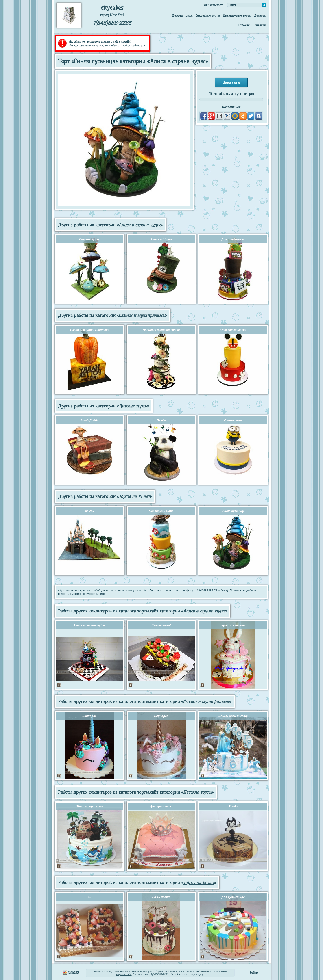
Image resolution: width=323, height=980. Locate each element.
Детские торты (182, 15)
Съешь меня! (161, 625)
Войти (254, 973)
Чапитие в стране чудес (161, 330)
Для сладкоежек (233, 239)
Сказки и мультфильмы (142, 315)
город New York (112, 15)
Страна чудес (89, 239)
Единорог (89, 716)
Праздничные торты (237, 15)
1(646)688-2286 (112, 23)
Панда (161, 420)
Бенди (233, 806)
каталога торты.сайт (131, 590)
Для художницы (233, 897)
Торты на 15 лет (134, 496)
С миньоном (233, 420)
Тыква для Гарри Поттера (89, 330)
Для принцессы (161, 806)
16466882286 (204, 590)
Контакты (259, 25)
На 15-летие (161, 897)
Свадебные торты (208, 15)
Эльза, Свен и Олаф (233, 716)
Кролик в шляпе (233, 625)
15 (89, 897)
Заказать (231, 82)
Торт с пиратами (90, 806)
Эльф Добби (89, 420)
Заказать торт (213, 5)
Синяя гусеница (233, 511)
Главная (244, 25)
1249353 (71, 973)
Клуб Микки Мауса (233, 330)
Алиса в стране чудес (140, 225)
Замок (89, 511)
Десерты (260, 15)
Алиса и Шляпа (161, 239)
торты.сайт (124, 974)
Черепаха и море (161, 511)
